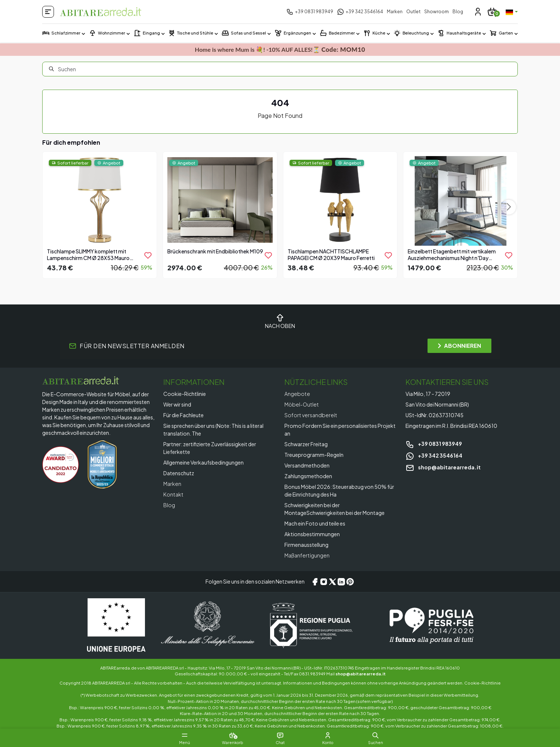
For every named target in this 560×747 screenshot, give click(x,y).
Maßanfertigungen (307, 555)
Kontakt (173, 494)
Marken (395, 12)
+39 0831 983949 (434, 444)
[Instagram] (324, 582)
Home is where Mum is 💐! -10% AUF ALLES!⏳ (280, 49)
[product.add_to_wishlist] (148, 255)
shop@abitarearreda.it (443, 467)
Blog (458, 12)
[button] (375, 735)
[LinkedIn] (341, 582)
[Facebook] (315, 582)
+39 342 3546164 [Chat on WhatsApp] (434, 455)
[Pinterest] (350, 582)
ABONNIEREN (459, 345)
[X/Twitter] (332, 582)
